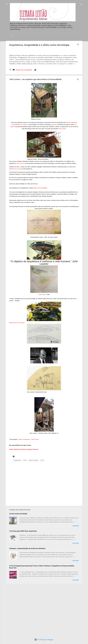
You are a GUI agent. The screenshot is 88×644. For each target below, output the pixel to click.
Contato (24, 35)
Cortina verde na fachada (18, 565)
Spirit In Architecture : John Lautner (29, 491)
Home (16, 35)
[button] (78, 45)
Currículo (34, 35)
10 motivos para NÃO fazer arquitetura (23, 583)
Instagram (29, 501)
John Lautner (62, 180)
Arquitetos (17, 512)
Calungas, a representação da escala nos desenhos (27, 600)
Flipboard (17, 501)
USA (42, 512)
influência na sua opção (16, 220)
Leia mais (76, 577)
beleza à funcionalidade (40, 239)
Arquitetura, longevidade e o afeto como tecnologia (39, 45)
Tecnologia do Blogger (44, 640)
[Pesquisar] (81, 5)
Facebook (23, 501)
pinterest (54, 176)
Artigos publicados (67, 35)
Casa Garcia (42, 346)
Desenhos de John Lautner (17, 374)
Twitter (11, 501)
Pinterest (36, 501)
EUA (25, 512)
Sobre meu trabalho (49, 35)
